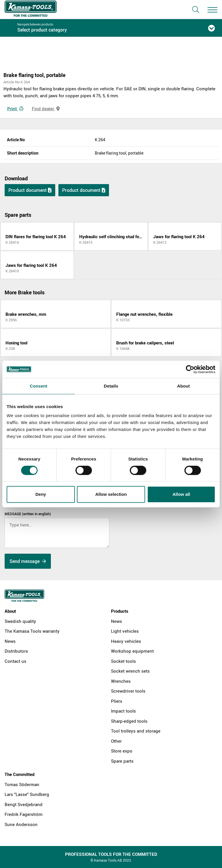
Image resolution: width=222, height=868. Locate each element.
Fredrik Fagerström (24, 814)
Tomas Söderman (22, 784)
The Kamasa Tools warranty (32, 631)
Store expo (122, 751)
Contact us (15, 661)
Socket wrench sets (130, 671)
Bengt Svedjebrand (24, 804)
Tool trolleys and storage (136, 731)
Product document (30, 190)
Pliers (117, 701)
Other (116, 741)
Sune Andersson (21, 824)
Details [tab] (111, 386)
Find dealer (46, 109)
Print (15, 109)
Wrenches (121, 681)
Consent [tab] (39, 386)
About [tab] (184, 386)
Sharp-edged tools (129, 721)
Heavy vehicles (126, 641)
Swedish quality (20, 621)
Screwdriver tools (128, 691)
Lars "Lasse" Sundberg (27, 794)
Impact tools (123, 711)
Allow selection (111, 494)
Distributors (16, 651)
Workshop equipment (132, 651)
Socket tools (123, 661)
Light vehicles (125, 631)
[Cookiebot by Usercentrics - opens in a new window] (190, 369)
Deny (41, 494)
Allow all (181, 494)
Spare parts (122, 761)
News (10, 641)
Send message (28, 561)
